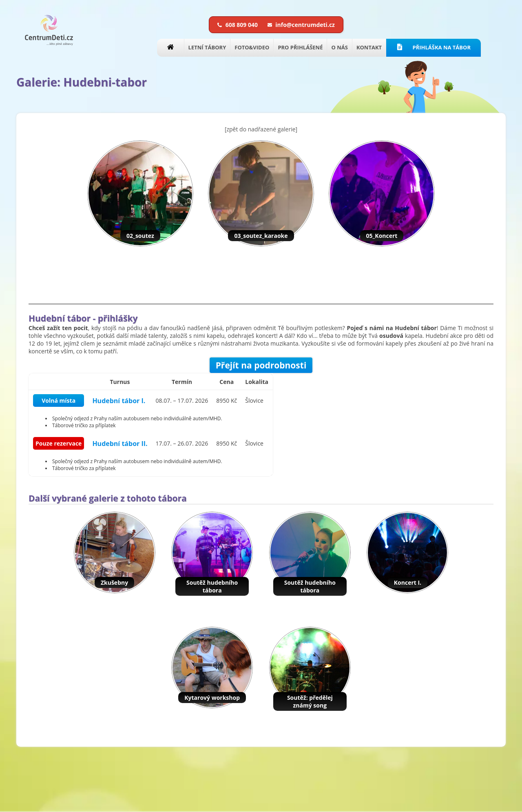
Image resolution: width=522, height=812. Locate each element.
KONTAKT (369, 47)
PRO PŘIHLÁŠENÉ (300, 47)
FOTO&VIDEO (252, 47)
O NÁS (339, 47)
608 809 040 (238, 25)
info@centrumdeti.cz (301, 25)
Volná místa (59, 400)
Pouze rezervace (59, 443)
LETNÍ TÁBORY (207, 47)
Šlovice (254, 400)
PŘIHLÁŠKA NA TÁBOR (434, 47)
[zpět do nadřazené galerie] (261, 129)
